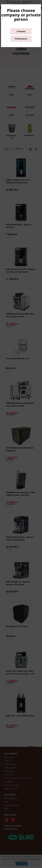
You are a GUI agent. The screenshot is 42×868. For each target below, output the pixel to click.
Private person (21, 39)
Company (21, 31)
